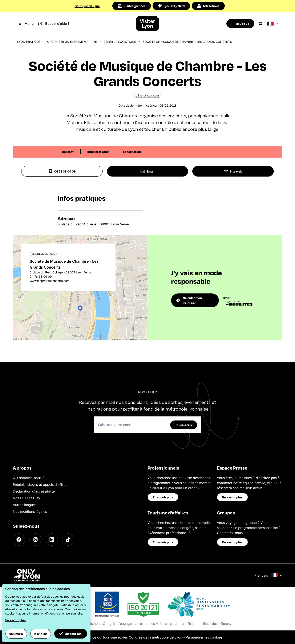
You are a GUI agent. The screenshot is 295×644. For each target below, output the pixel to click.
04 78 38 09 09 (62, 171)
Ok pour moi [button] (71, 634)
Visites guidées (132, 6)
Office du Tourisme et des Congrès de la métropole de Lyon (134, 637)
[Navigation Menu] (25, 24)
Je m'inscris (184, 425)
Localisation (132, 152)
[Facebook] (19, 540)
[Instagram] (35, 540)
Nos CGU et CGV (27, 498)
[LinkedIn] (52, 540)
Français (268, 575)
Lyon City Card (171, 6)
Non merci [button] (16, 634)
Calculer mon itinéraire (189, 300)
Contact (68, 152)
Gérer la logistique (120, 42)
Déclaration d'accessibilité (34, 491)
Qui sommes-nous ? (29, 478)
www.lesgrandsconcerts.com (50, 281)
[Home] (147, 24)
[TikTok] (68, 540)
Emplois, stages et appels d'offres (40, 485)
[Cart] (261, 24)
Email (147, 171)
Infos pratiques (98, 152)
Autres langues (25, 505)
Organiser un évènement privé (72, 42)
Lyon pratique (29, 42)
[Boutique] (239, 24)
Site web (233, 171)
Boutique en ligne (87, 6)
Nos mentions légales (30, 511)
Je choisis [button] (41, 634)
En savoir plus (163, 497)
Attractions (208, 6)
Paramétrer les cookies (204, 637)
